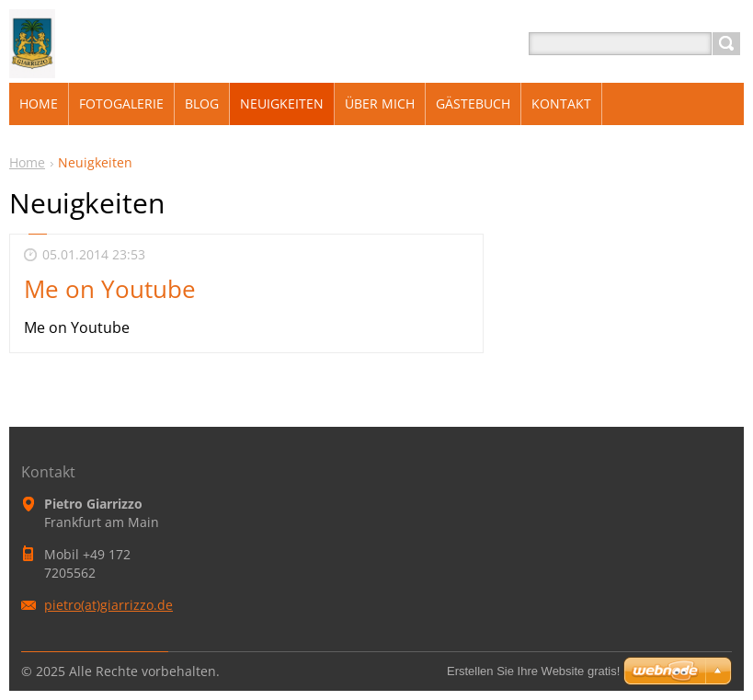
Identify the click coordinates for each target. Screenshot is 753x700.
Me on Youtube (110, 289)
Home (27, 162)
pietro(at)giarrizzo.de (108, 605)
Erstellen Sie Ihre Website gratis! (533, 671)
